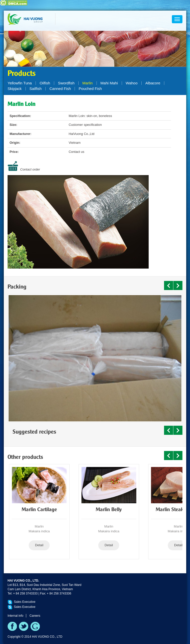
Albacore (153, 83)
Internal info (15, 616)
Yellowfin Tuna (20, 83)
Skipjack (15, 89)
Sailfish (36, 89)
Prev (169, 285)
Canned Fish (60, 89)
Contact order (30, 169)
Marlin (88, 83)
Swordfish (66, 83)
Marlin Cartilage (39, 510)
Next (178, 285)
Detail (39, 545)
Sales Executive (25, 602)
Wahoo (132, 83)
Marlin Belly (109, 510)
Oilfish (45, 83)
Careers (35, 616)
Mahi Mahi (109, 83)
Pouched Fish (90, 89)
